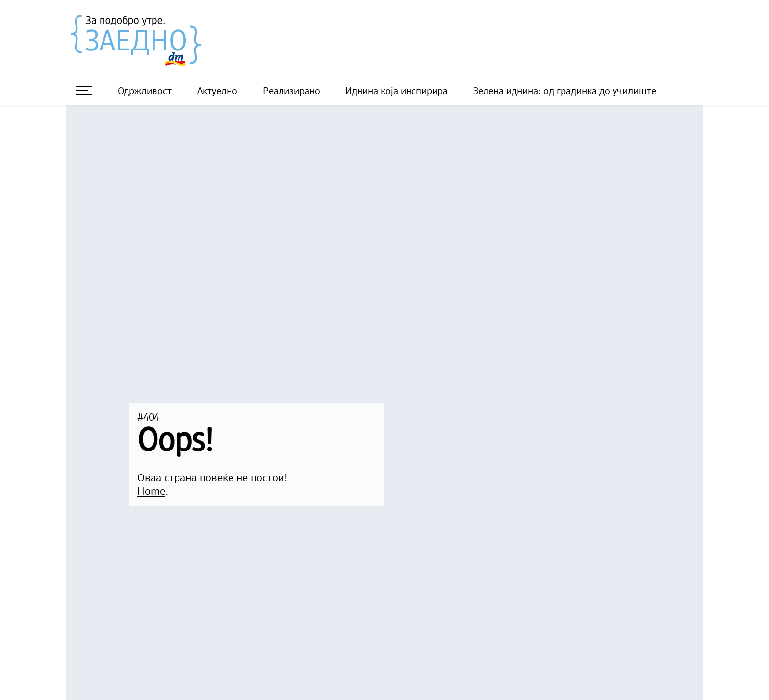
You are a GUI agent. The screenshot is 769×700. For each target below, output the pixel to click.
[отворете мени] (84, 90)
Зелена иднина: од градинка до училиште (565, 92)
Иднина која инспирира (397, 92)
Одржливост (145, 92)
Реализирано (292, 92)
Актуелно (217, 92)
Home (151, 492)
